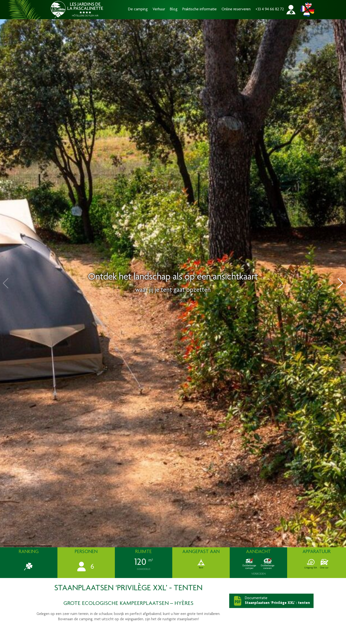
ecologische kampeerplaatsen (125, 604)
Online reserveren (236, 9)
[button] (340, 283)
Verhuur (159, 9)
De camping (138, 9)
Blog (174, 9)
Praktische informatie (200, 9)
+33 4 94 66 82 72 (270, 9)
